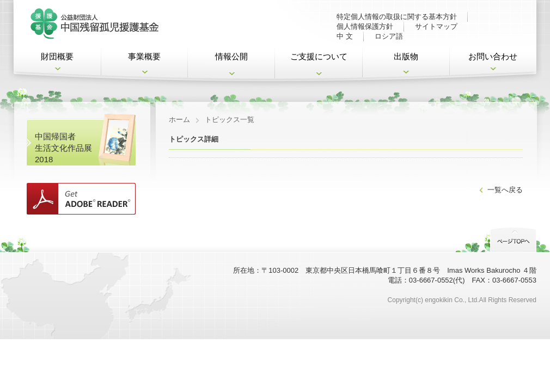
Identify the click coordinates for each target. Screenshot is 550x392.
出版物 (406, 56)
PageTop (513, 239)
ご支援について (319, 56)
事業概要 (144, 56)
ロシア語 (389, 36)
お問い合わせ (493, 56)
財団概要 (57, 56)
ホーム (179, 120)
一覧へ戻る (505, 190)
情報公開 (231, 56)
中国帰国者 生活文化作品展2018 (63, 148)
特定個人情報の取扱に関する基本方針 (397, 17)
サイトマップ (436, 26)
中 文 (345, 36)
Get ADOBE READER (81, 199)
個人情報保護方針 (365, 26)
